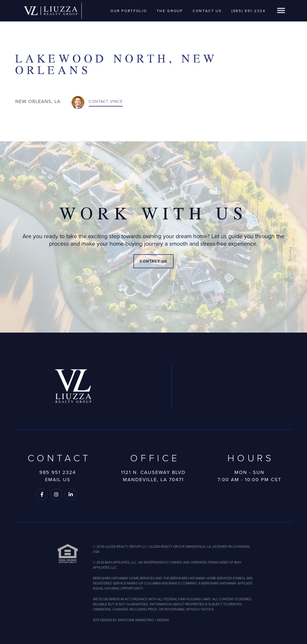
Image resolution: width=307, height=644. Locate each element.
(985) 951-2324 (249, 11)
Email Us (58, 480)
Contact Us (207, 11)
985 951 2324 (58, 472)
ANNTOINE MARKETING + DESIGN (143, 620)
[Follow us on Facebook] (42, 494)
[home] (51, 11)
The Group (170, 11)
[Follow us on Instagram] (56, 494)
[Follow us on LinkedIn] (71, 494)
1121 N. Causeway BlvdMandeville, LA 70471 (153, 476)
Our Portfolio (129, 11)
